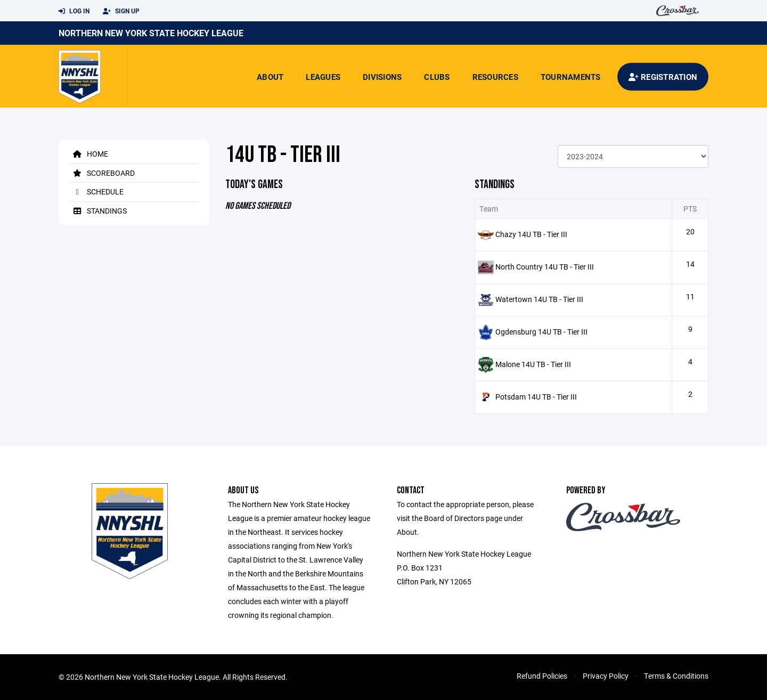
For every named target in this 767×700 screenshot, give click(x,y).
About (270, 77)
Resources (495, 77)
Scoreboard (102, 173)
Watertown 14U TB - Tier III (539, 299)
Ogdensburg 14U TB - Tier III (541, 332)
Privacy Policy (606, 676)
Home (89, 154)
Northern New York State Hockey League (151, 33)
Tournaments (571, 77)
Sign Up (121, 11)
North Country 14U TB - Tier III (545, 267)
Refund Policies (542, 676)
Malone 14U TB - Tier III (533, 364)
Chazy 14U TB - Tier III (531, 234)
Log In (74, 11)
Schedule (96, 192)
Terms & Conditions (676, 676)
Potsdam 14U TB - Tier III (536, 397)
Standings (98, 211)
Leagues (323, 77)
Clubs (437, 77)
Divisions (382, 77)
